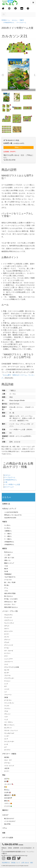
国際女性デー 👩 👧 (10, 795)
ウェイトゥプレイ (9, 623)
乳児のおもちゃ (9, 552)
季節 (4, 775)
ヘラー (6, 717)
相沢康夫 (7, 757)
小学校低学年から (9, 542)
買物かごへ (19, 147)
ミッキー (7, 736)
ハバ (5, 692)
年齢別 (22, 20)
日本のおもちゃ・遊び (10, 602)
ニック (6, 684)
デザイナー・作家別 (9, 754)
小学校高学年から (9, 23)
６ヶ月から (7, 528)
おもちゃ (15, 20)
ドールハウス (8, 580)
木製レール (7, 560)
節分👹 (6, 781)
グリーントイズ (9, 645)
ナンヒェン (7, 681)
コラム (5, 828)
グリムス (7, 642)
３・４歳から (8, 536)
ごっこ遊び (7, 555)
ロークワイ (7, 750)
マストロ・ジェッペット (11, 730)
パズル (6, 591)
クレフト (7, 637)
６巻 (6, 482)
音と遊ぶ (7, 585)
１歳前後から (8, 531)
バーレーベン (8, 695)
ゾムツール (7, 675)
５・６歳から (8, 539)
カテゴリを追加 (8, 838)
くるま (6, 566)
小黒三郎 (7, 768)
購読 (32, 863)
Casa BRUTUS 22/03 (10, 518)
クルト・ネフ (8, 760)
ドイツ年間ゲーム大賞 (12, 485)
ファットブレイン (9, 703)
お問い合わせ (25, 863)
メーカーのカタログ (10, 821)
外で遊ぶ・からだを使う (11, 599)
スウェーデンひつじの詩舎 (12, 667)
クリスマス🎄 (8, 806)
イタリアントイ (9, 620)
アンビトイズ (8, 617)
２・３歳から (8, 534)
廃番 (4, 833)
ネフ (5, 686)
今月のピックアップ (9, 509)
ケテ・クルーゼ (9, 651)
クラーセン (7, 763)
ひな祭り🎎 (7, 792)
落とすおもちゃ (9, 596)
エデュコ (7, 626)
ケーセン (7, 648)
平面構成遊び (8, 574)
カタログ (5, 815)
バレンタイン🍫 (9, 784)
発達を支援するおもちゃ (11, 607)
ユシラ (6, 739)
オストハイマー (9, 631)
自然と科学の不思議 (10, 593)
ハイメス (7, 689)
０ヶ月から (7, 525)
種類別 (5, 548)
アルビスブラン (9, 615)
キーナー (7, 634)
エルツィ (7, 629)
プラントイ (7, 714)
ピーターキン (8, 700)
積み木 (6, 569)
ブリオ (6, 711)
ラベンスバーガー (9, 742)
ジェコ (6, 664)
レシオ (6, 744)
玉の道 (6, 571)
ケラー (6, 656)
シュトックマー (9, 659)
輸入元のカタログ (9, 819)
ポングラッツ (8, 728)
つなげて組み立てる (10, 577)
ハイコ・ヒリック (9, 766)
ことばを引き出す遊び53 (11, 512)
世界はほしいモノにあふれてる (13, 515)
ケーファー (7, 653)
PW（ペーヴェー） (10, 725)
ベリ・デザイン (9, 722)
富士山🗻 (7, 790)
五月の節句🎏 (8, 798)
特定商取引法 (6, 863)
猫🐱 (6, 787)
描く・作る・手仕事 (10, 582)
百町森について (16, 863)
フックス (7, 706)
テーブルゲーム (21, 23)
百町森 (6, 697)
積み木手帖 (7, 824)
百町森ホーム (6, 20)
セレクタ (7, 670)
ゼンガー (7, 673)
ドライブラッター (9, 678)
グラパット (7, 640)
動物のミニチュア (9, 563)
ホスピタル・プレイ (10, 604)
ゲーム (6, 588)
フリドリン (7, 708)
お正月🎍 (7, 779)
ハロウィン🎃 (8, 803)
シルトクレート (9, 662)
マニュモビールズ (9, 733)
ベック (6, 720)
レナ (5, 747)
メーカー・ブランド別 (10, 611)
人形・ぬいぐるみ (9, 558)
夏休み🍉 (7, 801)
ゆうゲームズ (9, 487)
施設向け (5, 810)
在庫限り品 (6, 504)
